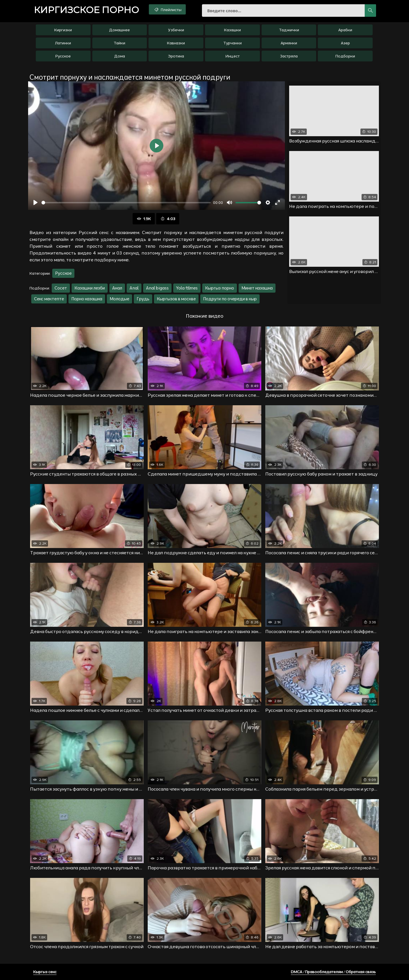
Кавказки (176, 43)
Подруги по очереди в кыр (230, 299)
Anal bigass (157, 288)
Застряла (289, 56)
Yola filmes (187, 288)
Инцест (232, 56)
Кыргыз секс (45, 972)
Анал (117, 288)
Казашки (232, 30)
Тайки (119, 43)
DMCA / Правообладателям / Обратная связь (333, 972)
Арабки (345, 30)
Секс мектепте (49, 299)
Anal (134, 288)
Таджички (289, 30)
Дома (120, 56)
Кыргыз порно (220, 288)
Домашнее (119, 30)
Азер (345, 43)
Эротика (176, 56)
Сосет (61, 288)
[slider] (126, 203)
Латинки (63, 43)
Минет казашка (257, 288)
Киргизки (63, 30)
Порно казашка (87, 299)
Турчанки (232, 43)
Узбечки (176, 30)
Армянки (289, 43)
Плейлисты (167, 9)
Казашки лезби (90, 288)
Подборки (345, 56)
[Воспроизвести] (36, 202)
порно (86, 10)
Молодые (119, 299)
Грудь (143, 299)
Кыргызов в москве (176, 299)
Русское (63, 56)
